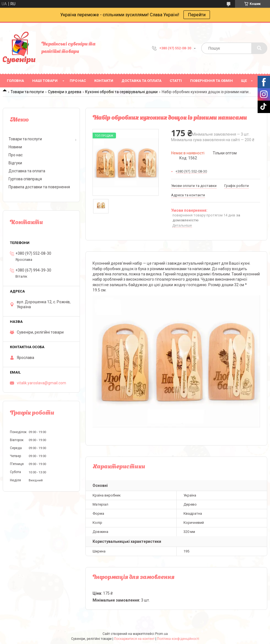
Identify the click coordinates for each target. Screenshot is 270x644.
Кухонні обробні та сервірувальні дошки (121, 92)
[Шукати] (259, 48)
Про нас (78, 81)
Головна (15, 81)
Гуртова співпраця (25, 179)
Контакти (104, 81)
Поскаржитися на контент (134, 639)
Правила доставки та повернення (39, 187)
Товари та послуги (27, 92)
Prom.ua (161, 634)
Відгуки (15, 163)
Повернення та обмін (211, 81)
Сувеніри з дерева (65, 92)
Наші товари (45, 81)
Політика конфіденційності (178, 639)
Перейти (197, 15)
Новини (15, 147)
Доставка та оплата (141, 81)
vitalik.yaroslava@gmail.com (41, 383)
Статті (176, 81)
